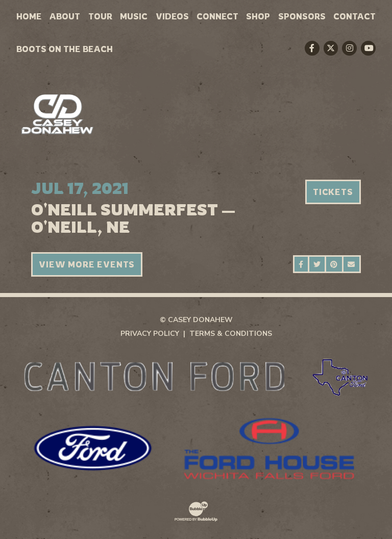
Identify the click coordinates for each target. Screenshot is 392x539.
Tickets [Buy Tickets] (333, 192)
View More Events (87, 264)
